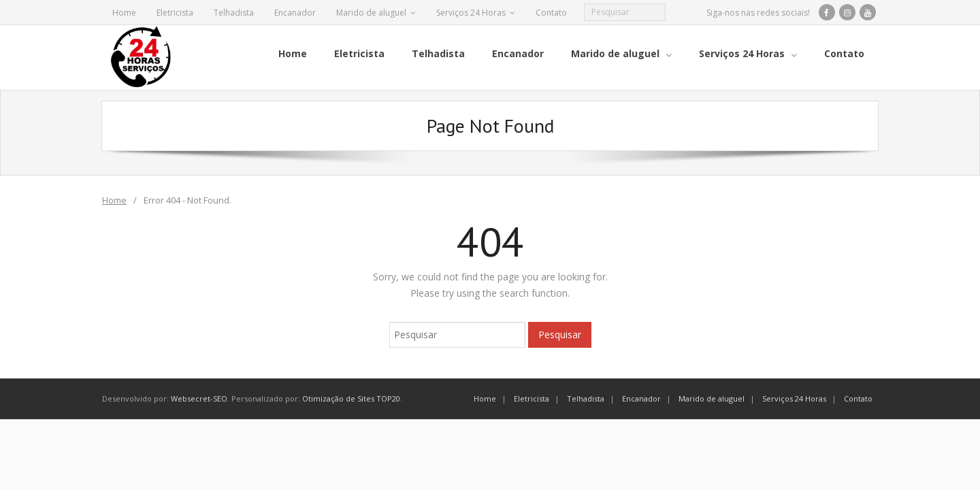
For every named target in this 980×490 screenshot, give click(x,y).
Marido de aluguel (371, 13)
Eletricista (175, 13)
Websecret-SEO (199, 398)
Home (124, 13)
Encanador (295, 13)
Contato (551, 13)
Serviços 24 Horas (471, 13)
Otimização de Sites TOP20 (351, 398)
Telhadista (234, 13)
